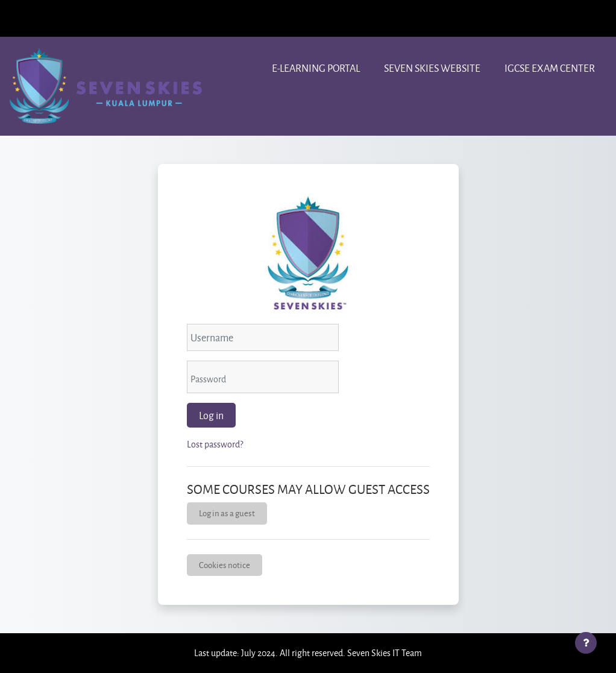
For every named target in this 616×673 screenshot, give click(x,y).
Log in (211, 415)
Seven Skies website (432, 68)
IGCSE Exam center (550, 68)
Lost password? (215, 444)
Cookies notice (225, 565)
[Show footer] (586, 643)
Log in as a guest (227, 513)
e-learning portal (316, 68)
